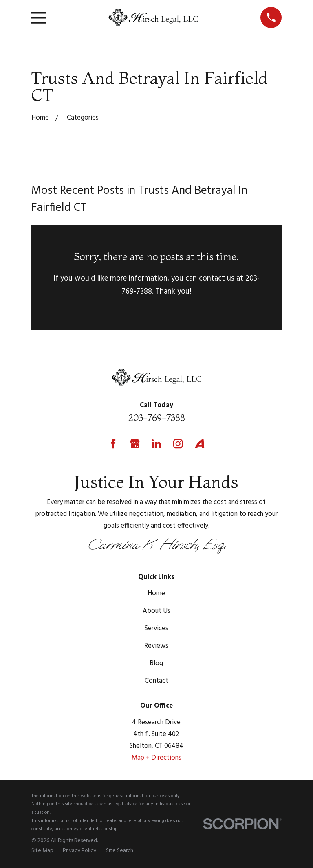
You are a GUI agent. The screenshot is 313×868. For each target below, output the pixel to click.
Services (156, 628)
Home (156, 593)
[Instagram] (178, 444)
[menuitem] (42, 851)
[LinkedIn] (156, 444)
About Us (156, 611)
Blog (156, 663)
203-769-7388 (156, 418)
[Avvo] (199, 444)
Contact (156, 681)
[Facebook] (113, 444)
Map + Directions (156, 758)
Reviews (156, 646)
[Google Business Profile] (135, 444)
